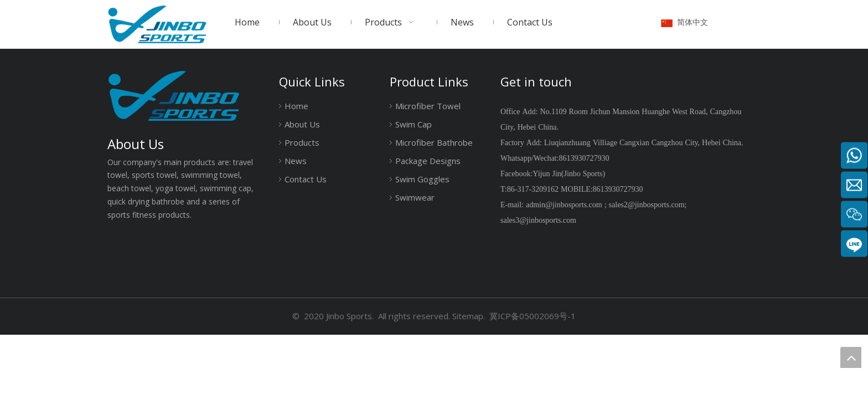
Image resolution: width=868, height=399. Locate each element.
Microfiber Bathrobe (434, 142)
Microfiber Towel (428, 106)
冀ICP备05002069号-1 (533, 316)
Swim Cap (414, 124)
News (296, 161)
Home (296, 106)
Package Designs (428, 161)
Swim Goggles (422, 179)
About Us (302, 124)
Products (302, 142)
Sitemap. (469, 316)
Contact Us (306, 179)
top (851, 357)
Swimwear (415, 197)
